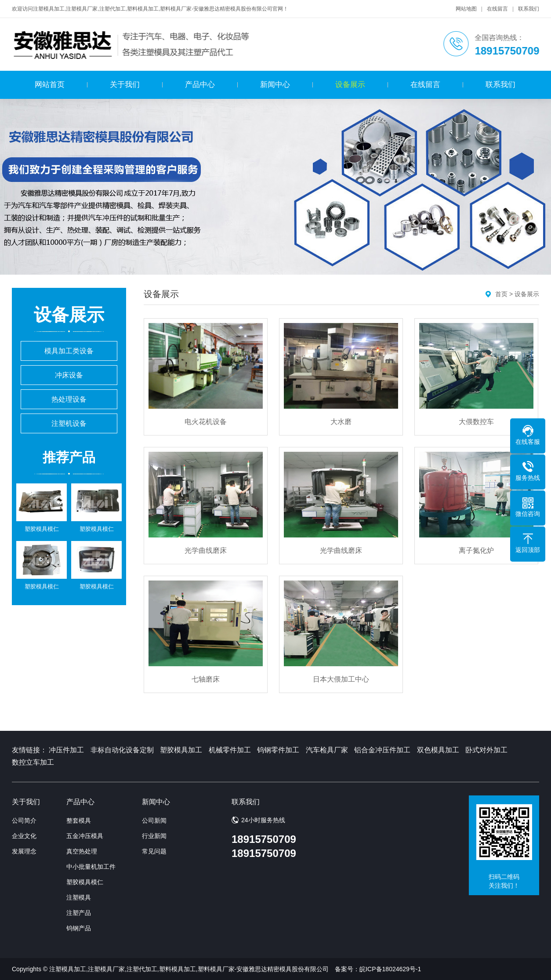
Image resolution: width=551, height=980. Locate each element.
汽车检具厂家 (327, 750)
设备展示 (350, 85)
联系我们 (529, 9)
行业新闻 (154, 836)
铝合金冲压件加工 (382, 750)
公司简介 (24, 820)
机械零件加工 (230, 750)
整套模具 (79, 820)
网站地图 (466, 9)
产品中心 (200, 85)
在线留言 (497, 9)
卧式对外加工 (486, 750)
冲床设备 (69, 375)
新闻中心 (275, 85)
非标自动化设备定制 (122, 750)
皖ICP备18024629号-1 (390, 969)
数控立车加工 (33, 762)
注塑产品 (79, 913)
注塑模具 (79, 897)
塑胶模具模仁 (85, 882)
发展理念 (24, 851)
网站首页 (50, 85)
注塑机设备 (69, 423)
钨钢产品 (79, 928)
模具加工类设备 (69, 351)
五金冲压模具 (85, 836)
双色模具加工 (438, 750)
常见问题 (154, 851)
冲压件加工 (66, 750)
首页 (501, 294)
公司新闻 (154, 820)
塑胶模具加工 (181, 750)
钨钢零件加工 (278, 750)
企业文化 (24, 836)
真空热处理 (82, 851)
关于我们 (125, 85)
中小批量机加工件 (91, 867)
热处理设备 (69, 399)
